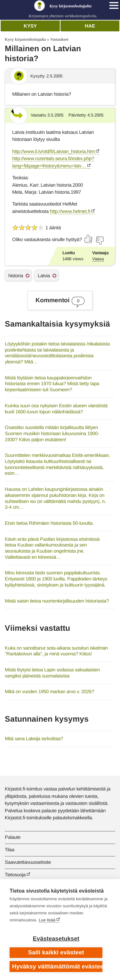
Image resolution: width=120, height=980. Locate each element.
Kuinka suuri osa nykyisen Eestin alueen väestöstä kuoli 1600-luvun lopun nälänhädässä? (56, 409)
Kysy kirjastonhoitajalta (25, 39)
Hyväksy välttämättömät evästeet (57, 967)
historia (16, 275)
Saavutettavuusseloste (28, 862)
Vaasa (98, 259)
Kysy (30, 26)
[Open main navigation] (114, 5)
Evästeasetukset (56, 939)
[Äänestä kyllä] (89, 239)
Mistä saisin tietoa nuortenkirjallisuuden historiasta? (57, 601)
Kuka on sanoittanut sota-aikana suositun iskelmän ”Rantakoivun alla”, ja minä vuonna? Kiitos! (56, 651)
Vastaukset (59, 39)
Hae (90, 26)
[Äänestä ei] (100, 240)
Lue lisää (47, 920)
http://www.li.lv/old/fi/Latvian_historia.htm (53, 151)
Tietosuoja (15, 875)
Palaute (13, 837)
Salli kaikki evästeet (56, 952)
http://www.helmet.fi (70, 211)
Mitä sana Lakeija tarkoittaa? (34, 738)
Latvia (44, 275)
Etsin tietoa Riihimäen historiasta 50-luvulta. (49, 523)
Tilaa (10, 850)
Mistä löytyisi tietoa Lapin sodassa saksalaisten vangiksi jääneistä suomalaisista (52, 673)
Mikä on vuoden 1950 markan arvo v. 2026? (49, 691)
